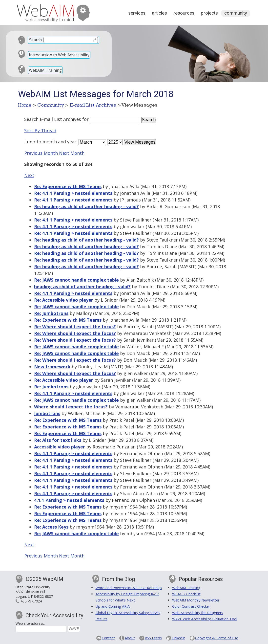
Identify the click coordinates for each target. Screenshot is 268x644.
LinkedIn (178, 638)
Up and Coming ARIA (113, 606)
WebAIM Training (45, 70)
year (72, 142)
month (50, 142)
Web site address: (30, 623)
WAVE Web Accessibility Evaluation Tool (205, 619)
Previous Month (41, 153)
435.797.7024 (31, 601)
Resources (184, 13)
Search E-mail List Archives (53, 119)
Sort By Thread (40, 131)
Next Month (72, 153)
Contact (108, 638)
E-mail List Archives (93, 105)
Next (29, 175)
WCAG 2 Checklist (186, 594)
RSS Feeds (153, 638)
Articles (159, 13)
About (130, 638)
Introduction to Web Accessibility (59, 55)
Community (236, 13)
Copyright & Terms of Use (217, 638)
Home (25, 105)
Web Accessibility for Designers (198, 613)
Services (137, 13)
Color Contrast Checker (191, 606)
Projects (209, 13)
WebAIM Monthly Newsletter (196, 600)
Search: (36, 40)
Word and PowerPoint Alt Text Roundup (129, 588)
